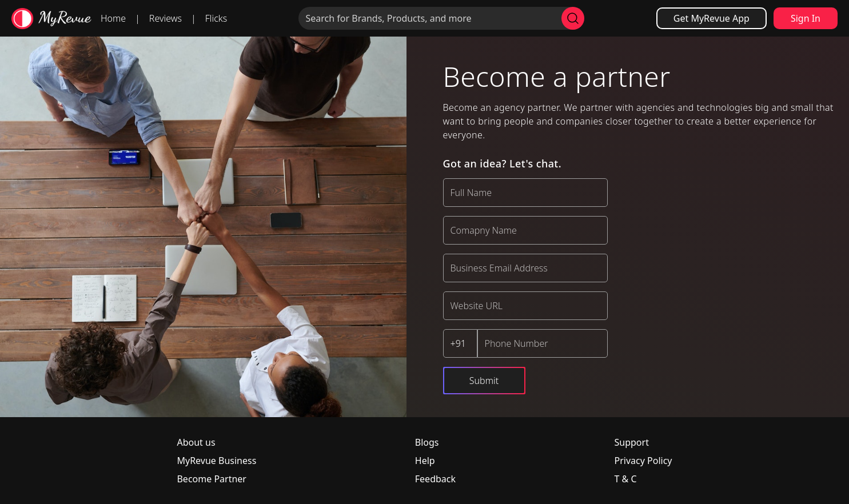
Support (632, 442)
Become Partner (212, 479)
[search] (573, 18)
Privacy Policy (643, 461)
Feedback (435, 479)
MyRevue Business (216, 461)
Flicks (216, 18)
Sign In (806, 18)
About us (196, 442)
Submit (484, 381)
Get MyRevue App (712, 18)
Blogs (427, 442)
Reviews (166, 18)
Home (113, 18)
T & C (626, 479)
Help (425, 461)
